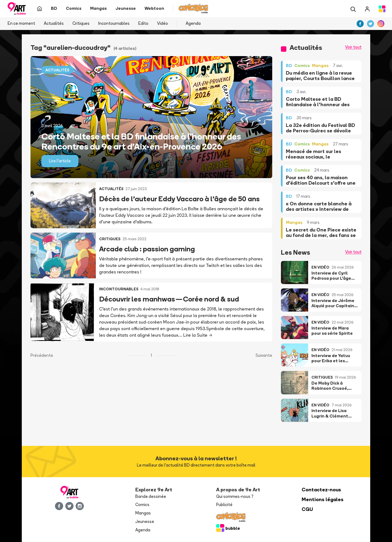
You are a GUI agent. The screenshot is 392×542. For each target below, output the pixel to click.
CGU (307, 509)
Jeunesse (145, 521)
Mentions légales (323, 499)
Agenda (193, 23)
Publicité (224, 505)
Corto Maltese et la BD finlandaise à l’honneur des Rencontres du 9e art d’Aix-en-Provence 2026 (141, 141)
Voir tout (353, 47)
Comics (142, 505)
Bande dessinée (151, 496)
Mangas (143, 513)
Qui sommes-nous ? (235, 496)
